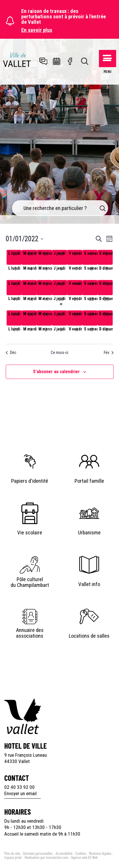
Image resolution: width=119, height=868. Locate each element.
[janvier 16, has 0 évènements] (107, 288)
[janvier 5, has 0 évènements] (46, 272)
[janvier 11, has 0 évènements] (31, 288)
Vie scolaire (30, 533)
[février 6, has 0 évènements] (107, 333)
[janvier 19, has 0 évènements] (46, 303)
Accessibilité (64, 853)
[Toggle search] (85, 62)
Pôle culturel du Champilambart (30, 582)
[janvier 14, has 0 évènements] (76, 288)
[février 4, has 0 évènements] (76, 333)
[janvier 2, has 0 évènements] (107, 257)
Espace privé (13, 857)
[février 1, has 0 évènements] (31, 333)
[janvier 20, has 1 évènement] (61, 303)
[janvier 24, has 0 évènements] (16, 318)
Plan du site (12, 853)
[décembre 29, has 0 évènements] (46, 257)
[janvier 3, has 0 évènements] (16, 272)
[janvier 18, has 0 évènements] (31, 303)
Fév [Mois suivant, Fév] (109, 353)
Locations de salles (89, 636)
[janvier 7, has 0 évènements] (76, 272)
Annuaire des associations (30, 633)
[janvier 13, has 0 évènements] (61, 288)
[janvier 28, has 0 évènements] (76, 318)
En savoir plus (37, 30)
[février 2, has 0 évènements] (46, 333)
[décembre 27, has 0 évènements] (16, 257)
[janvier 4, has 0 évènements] (31, 272)
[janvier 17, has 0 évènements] (16, 303)
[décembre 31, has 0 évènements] (76, 257)
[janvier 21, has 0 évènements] (76, 303)
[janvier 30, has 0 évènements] (107, 318)
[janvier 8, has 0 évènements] (92, 272)
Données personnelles (38, 853)
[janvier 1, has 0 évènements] (92, 257)
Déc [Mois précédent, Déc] (11, 353)
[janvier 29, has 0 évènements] (92, 318)
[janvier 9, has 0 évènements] (107, 272)
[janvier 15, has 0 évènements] (92, 288)
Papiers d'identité (30, 481)
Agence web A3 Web (84, 857)
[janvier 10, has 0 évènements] (16, 288)
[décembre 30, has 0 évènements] (61, 257)
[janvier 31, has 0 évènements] (16, 333)
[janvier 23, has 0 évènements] (107, 303)
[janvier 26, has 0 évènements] (46, 318)
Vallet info (89, 584)
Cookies (81, 853)
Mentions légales (100, 853)
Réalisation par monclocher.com (46, 857)
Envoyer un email (21, 793)
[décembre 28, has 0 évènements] (31, 257)
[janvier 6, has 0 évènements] (61, 272)
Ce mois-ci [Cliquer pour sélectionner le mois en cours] (60, 353)
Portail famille (89, 481)
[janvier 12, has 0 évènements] (46, 288)
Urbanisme (89, 533)
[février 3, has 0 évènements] (61, 333)
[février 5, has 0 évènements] (92, 333)
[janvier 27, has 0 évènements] (61, 318)
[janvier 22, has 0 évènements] (92, 303)
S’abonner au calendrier (56, 372)
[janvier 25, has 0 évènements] (31, 318)
